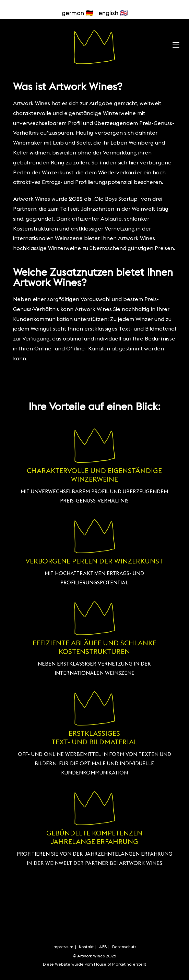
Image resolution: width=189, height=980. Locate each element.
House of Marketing (113, 964)
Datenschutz (124, 947)
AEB (103, 947)
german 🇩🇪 (78, 13)
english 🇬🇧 (113, 13)
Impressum (63, 947)
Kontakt (86, 947)
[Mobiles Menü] (176, 43)
